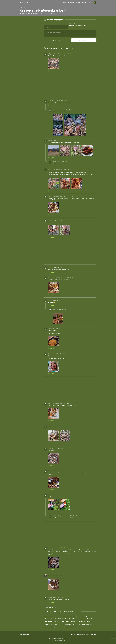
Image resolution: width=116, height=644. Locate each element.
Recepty (84, 3)
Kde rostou (71, 3)
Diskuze (90, 3)
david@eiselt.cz (62, 640)
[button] (57, 40)
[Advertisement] (31, 40)
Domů (65, 3)
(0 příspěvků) (51, 616)
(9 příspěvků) (50, 624)
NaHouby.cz (24, 3)
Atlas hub (78, 3)
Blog (95, 634)
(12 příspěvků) (86, 622)
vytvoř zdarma (83, 25)
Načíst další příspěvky (50, 607)
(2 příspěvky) (87, 619)
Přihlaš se (72, 25)
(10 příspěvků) (85, 624)
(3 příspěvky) (69, 616)
